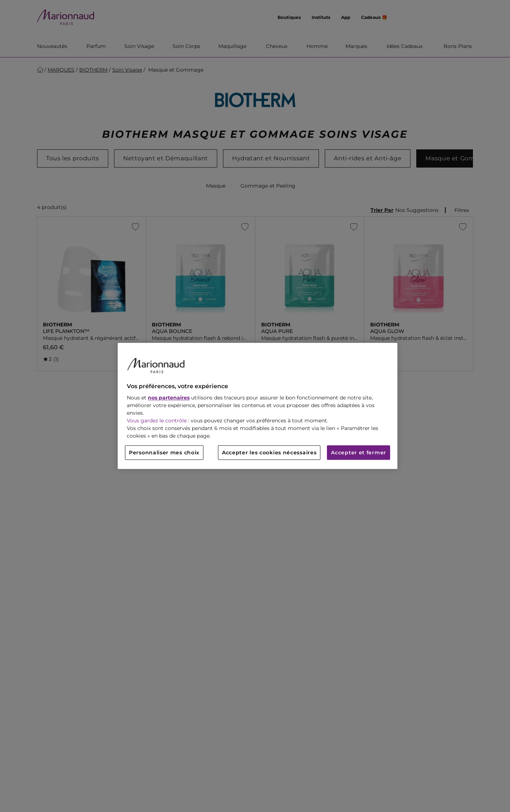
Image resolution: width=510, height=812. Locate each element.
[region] (258, 406)
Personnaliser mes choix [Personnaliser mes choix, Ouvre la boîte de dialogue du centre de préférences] (164, 453)
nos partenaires (169, 398)
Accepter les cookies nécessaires (269, 453)
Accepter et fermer (359, 453)
